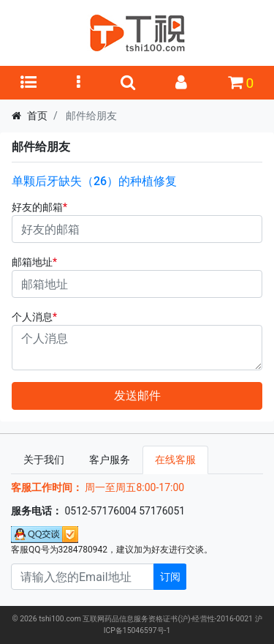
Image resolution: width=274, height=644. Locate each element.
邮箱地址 (32, 262)
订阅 (170, 577)
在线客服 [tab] (175, 460)
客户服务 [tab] (110, 460)
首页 (37, 116)
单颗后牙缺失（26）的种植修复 (94, 181)
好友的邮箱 (37, 207)
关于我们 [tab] (44, 460)
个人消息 (32, 317)
